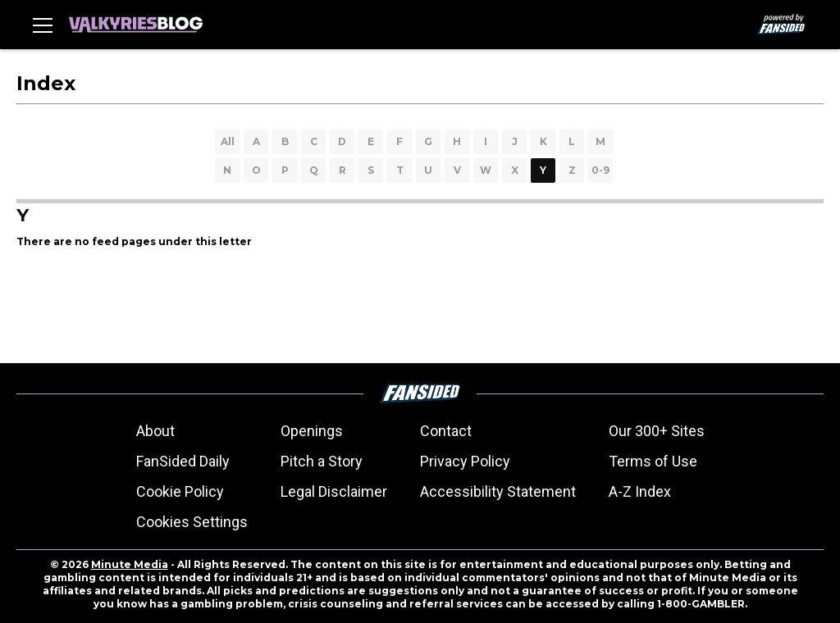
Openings (312, 431)
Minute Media (130, 564)
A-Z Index (640, 491)
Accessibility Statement (498, 491)
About (155, 431)
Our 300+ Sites (657, 431)
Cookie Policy (180, 491)
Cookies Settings (192, 522)
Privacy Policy (465, 461)
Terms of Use (653, 461)
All (228, 141)
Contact (446, 431)
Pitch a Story (322, 461)
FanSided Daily (183, 461)
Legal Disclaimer (334, 491)
